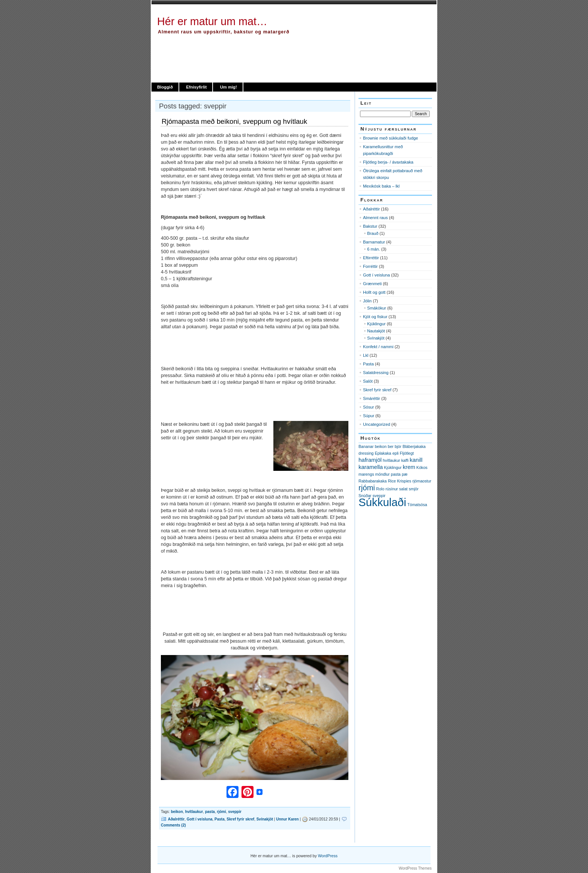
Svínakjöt (265, 819)
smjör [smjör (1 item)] (414, 489)
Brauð (373, 233)
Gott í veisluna (200, 819)
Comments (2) (173, 825)
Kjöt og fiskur (375, 317)
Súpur (369, 416)
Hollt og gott (374, 292)
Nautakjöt (376, 331)
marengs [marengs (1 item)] (366, 474)
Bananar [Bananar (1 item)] (366, 446)
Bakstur (370, 226)
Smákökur (377, 308)
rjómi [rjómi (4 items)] (367, 488)
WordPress (328, 856)
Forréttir (370, 266)
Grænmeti (372, 284)
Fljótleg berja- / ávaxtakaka (388, 162)
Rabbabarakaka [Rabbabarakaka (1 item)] (373, 481)
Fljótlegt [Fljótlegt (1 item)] (407, 453)
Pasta (220, 819)
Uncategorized (376, 424)
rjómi (221, 812)
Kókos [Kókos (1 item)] (422, 467)
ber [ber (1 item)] (391, 446)
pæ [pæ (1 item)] (404, 474)
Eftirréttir (371, 258)
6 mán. (373, 249)
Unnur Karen (287, 819)
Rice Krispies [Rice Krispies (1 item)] (399, 481)
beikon (177, 812)
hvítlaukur (194, 812)
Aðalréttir (176, 819)
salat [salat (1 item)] (403, 489)
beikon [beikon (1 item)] (380, 446)
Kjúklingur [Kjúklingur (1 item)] (393, 467)
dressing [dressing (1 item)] (366, 453)
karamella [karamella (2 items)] (371, 467)
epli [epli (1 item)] (395, 453)
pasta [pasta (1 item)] (396, 474)
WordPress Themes (415, 868)
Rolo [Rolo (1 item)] (380, 489)
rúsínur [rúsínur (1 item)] (392, 489)
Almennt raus (375, 218)
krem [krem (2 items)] (409, 467)
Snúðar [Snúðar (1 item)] (365, 496)
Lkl (366, 355)
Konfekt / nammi (378, 347)
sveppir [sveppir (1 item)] (379, 496)
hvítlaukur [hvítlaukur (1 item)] (391, 460)
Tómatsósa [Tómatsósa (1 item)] (417, 505)
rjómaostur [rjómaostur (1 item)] (422, 481)
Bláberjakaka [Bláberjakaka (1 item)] (414, 446)
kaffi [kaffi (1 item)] (405, 460)
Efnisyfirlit (196, 87)
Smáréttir (372, 398)
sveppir (235, 812)
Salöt (368, 381)
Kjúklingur (376, 324)
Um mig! (229, 87)
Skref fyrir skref (240, 819)
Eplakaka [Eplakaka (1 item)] (383, 453)
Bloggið (165, 87)
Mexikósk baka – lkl (381, 186)
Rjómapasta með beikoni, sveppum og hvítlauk (234, 121)
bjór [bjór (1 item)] (398, 446)
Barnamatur (374, 242)
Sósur (368, 407)
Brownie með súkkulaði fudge (391, 138)
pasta (210, 812)
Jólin (367, 301)
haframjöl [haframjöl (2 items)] (370, 460)
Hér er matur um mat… (212, 21)
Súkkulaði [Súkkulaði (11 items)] (382, 502)
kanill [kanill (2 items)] (416, 460)
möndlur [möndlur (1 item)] (383, 474)
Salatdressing (376, 373)
